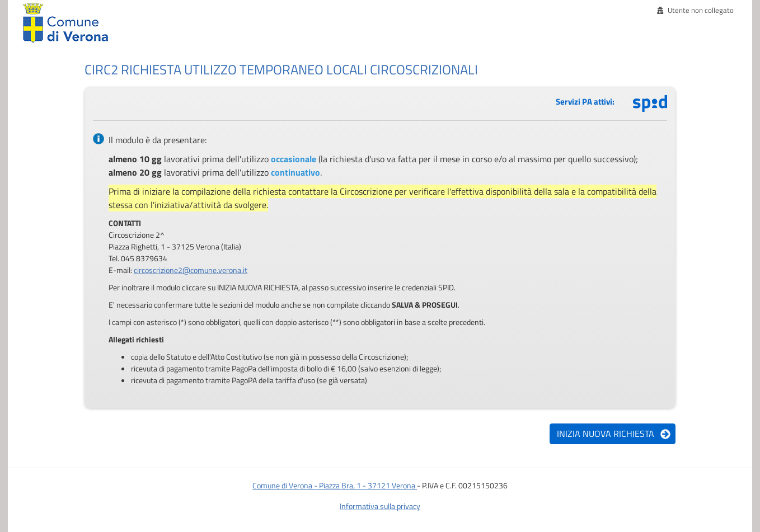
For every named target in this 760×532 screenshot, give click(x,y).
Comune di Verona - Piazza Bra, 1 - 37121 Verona (335, 485)
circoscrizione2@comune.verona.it (191, 270)
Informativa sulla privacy (380, 506)
